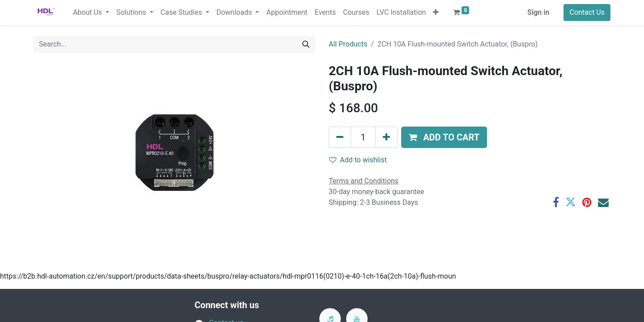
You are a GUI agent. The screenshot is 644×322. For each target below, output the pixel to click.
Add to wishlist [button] (358, 160)
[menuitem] (287, 13)
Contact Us (587, 12)
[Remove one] (340, 137)
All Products (348, 44)
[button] (436, 13)
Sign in (538, 12)
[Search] (306, 44)
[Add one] (386, 137)
